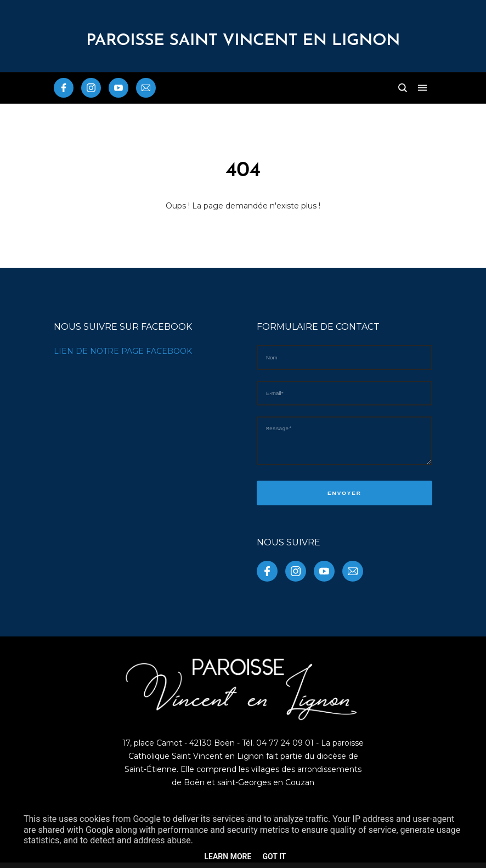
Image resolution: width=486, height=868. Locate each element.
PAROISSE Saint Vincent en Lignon (243, 41)
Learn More (228, 856)
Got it (274, 856)
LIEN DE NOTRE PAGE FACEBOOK (123, 351)
